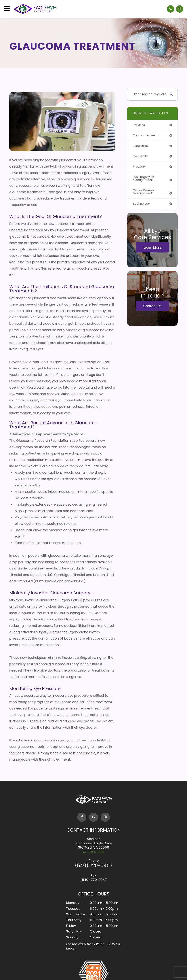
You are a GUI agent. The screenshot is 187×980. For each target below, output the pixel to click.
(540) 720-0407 (94, 866)
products (140, 167)
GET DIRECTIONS (93, 852)
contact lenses (145, 136)
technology (142, 206)
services (139, 125)
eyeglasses (142, 146)
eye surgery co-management (146, 180)
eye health (141, 157)
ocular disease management (145, 193)
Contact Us (152, 308)
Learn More (152, 249)
